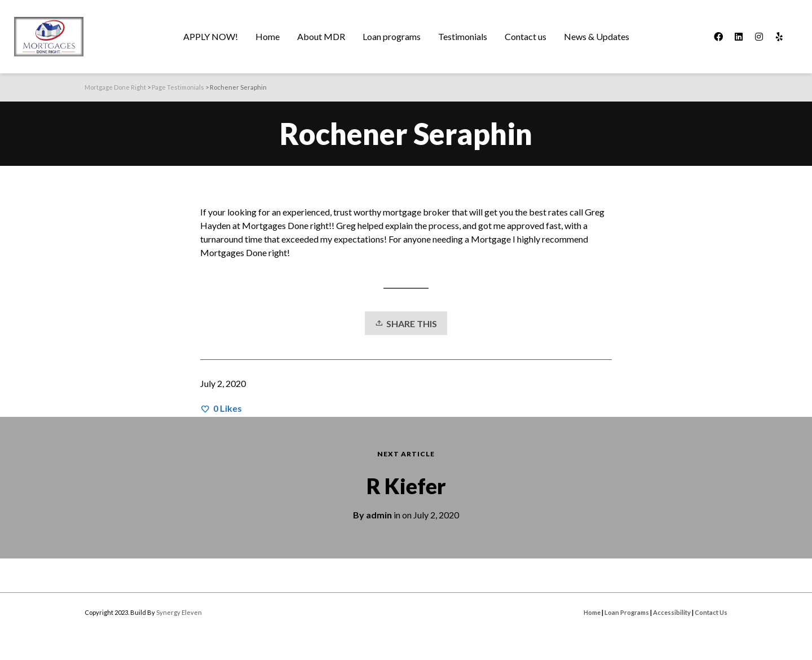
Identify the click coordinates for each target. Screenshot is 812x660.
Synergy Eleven (179, 612)
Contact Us (711, 612)
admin (379, 515)
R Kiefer (406, 486)
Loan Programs (627, 612)
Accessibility (672, 612)
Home (592, 612)
